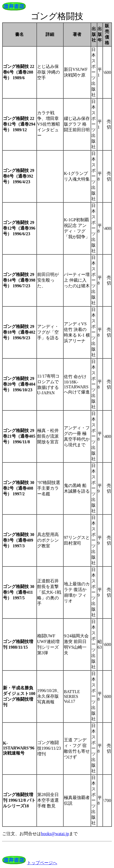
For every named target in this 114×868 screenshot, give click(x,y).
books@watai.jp (55, 834)
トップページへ (42, 863)
